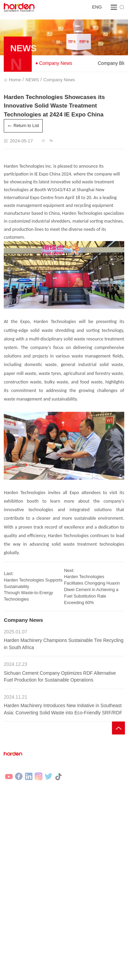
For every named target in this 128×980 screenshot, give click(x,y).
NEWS (33, 80)
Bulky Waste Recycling (25, 818)
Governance (78, 862)
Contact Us (77, 905)
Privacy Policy (17, 966)
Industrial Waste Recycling (29, 808)
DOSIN (80, 974)
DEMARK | (61, 974)
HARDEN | (39, 974)
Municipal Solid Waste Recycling (35, 828)
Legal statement (70, 966)
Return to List (23, 126)
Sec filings (103, 862)
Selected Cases (19, 862)
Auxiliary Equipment (86, 818)
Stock (72, 872)
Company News (54, 63)
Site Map (43, 966)
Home (16, 80)
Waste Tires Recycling (25, 839)
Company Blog (18, 905)
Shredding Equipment (87, 808)
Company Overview (85, 895)
